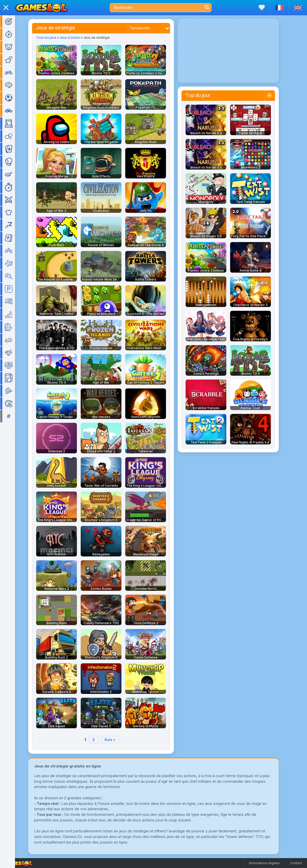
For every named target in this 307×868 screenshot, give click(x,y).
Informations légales (264, 863)
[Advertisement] (236, 51)
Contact (296, 863)
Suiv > (117, 740)
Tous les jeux (54, 38)
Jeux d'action (77, 38)
